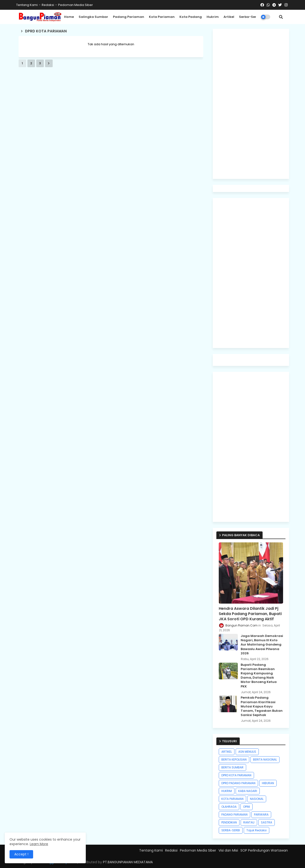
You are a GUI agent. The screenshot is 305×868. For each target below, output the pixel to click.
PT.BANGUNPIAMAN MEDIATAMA (128, 862)
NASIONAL (257, 799)
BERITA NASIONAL (265, 759)
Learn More (39, 844)
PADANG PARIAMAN (234, 815)
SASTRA (267, 822)
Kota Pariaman (162, 17)
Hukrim (213, 17)
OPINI (247, 807)
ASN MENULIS (247, 752)
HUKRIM (227, 791)
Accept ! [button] (21, 854)
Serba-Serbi (249, 17)
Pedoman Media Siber (76, 5)
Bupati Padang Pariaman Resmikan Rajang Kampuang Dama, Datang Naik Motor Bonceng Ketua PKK (259, 676)
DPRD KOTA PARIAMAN (236, 775)
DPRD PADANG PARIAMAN (238, 783)
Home (69, 17)
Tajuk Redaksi (257, 830)
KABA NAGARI (248, 791)
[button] (281, 17)
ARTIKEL (227, 752)
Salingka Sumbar (93, 17)
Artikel (229, 17)
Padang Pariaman (129, 17)
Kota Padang (191, 17)
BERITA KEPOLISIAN (234, 759)
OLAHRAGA (229, 807)
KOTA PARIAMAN (232, 799)
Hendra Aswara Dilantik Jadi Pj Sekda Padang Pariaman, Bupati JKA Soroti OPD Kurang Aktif (250, 614)
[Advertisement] (251, 104)
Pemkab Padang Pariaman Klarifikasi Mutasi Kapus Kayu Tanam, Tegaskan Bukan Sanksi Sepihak (262, 706)
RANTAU (249, 822)
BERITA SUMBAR (232, 767)
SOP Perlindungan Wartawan (264, 850)
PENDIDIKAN (229, 822)
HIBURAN (268, 783)
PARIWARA (261, 815)
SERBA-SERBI (231, 830)
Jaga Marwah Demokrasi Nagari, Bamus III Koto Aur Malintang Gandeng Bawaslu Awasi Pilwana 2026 (262, 645)
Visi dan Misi (228, 850)
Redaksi (48, 5)
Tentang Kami (27, 5)
